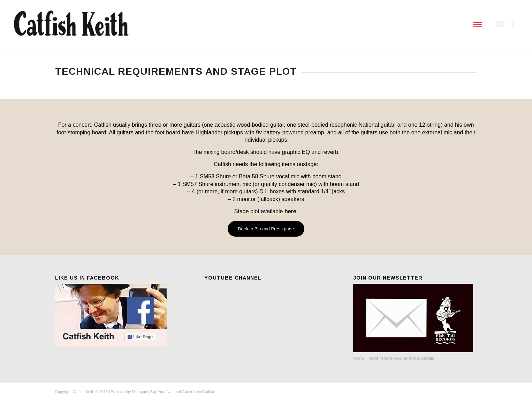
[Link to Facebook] (513, 24)
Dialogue (139, 392)
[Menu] (476, 24)
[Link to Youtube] (500, 24)
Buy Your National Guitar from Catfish (182, 392)
